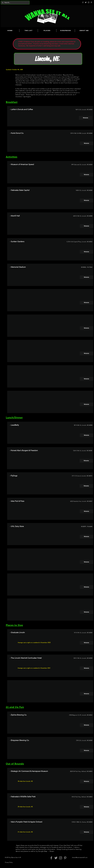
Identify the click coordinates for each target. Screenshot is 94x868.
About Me (48, 83)
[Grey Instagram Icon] (89, 2)
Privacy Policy (9, 862)
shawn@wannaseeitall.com (80, 857)
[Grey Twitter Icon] (86, 2)
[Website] (86, 118)
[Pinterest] (91, 2)
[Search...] (15, 3)
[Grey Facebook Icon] (83, 2)
